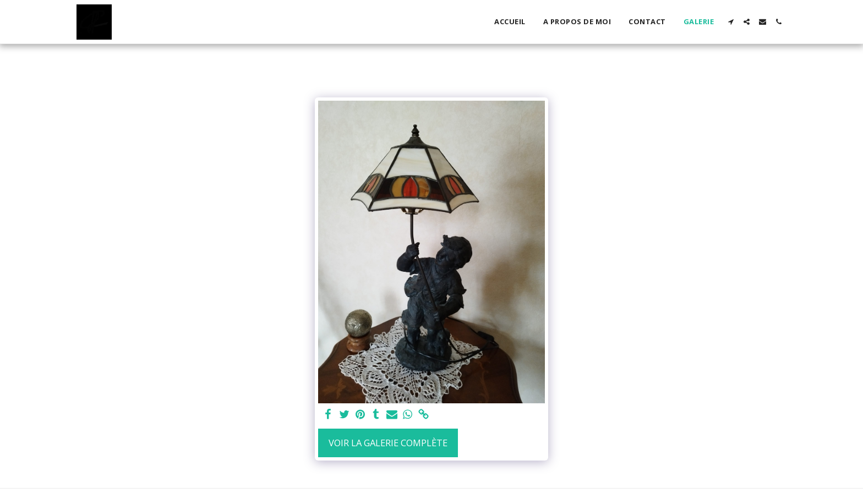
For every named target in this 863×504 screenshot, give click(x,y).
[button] (731, 22)
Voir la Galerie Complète (388, 443)
